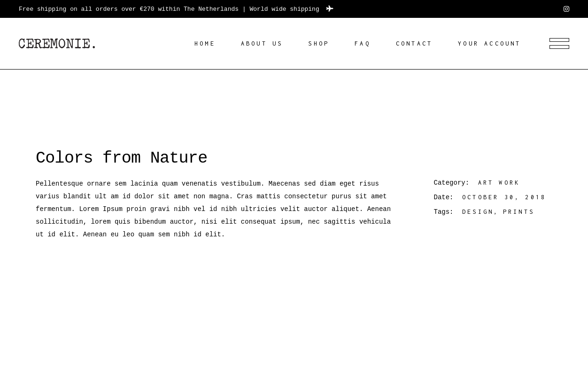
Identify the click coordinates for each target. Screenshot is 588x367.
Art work (499, 183)
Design (478, 212)
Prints (519, 212)
